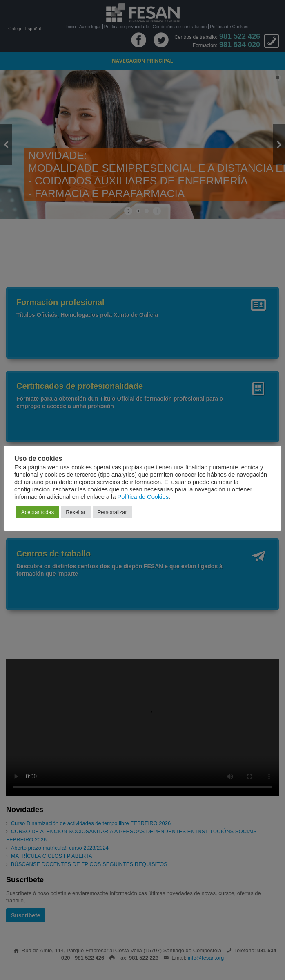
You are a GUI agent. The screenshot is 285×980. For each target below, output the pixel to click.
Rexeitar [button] (76, 512)
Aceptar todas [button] (38, 512)
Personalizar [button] (112, 512)
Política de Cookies (143, 497)
